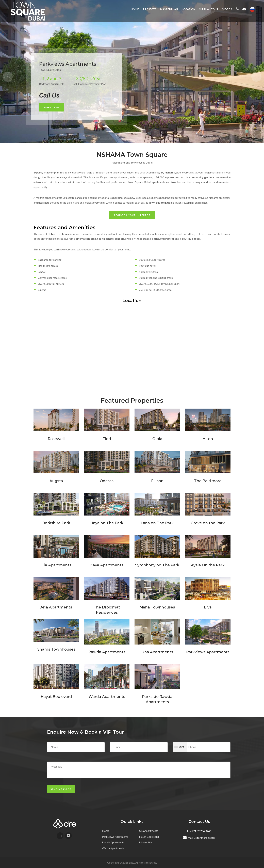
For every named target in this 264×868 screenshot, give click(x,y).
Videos (227, 9)
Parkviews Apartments (208, 652)
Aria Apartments (56, 607)
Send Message (61, 789)
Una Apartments (157, 652)
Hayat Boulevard (56, 697)
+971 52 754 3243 (199, 831)
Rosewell (56, 439)
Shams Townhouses (56, 649)
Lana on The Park (157, 523)
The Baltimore (208, 481)
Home (135, 9)
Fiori (107, 439)
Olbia (157, 439)
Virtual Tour (209, 9)
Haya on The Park (107, 523)
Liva (208, 607)
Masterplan (169, 9)
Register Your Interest (132, 215)
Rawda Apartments (107, 652)
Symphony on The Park (157, 565)
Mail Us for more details (199, 838)
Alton (208, 439)
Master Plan (146, 842)
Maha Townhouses (157, 607)
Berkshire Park (56, 523)
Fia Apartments (56, 565)
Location (189, 9)
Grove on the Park (208, 523)
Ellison (157, 481)
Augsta (56, 481)
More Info (52, 107)
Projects (150, 9)
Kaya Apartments (107, 565)
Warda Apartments (107, 697)
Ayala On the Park (208, 565)
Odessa (107, 481)
